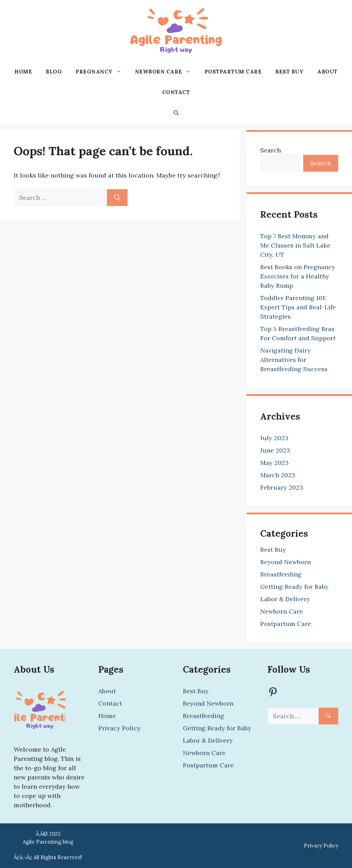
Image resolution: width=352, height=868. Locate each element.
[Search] (117, 198)
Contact (176, 92)
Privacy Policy (119, 728)
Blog (54, 72)
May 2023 (274, 463)
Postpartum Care (233, 72)
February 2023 (282, 487)
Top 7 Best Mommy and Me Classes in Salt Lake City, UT (295, 245)
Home (23, 72)
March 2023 (278, 475)
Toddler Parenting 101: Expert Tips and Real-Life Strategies (298, 307)
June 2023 (275, 450)
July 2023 (274, 438)
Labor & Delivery (285, 599)
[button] (176, 113)
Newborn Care (166, 72)
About (327, 72)
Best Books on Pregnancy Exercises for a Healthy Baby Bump (298, 276)
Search (271, 150)
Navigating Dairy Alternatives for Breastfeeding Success (294, 360)
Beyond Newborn (285, 562)
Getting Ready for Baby (294, 587)
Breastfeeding (281, 574)
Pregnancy (102, 72)
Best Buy (289, 72)
